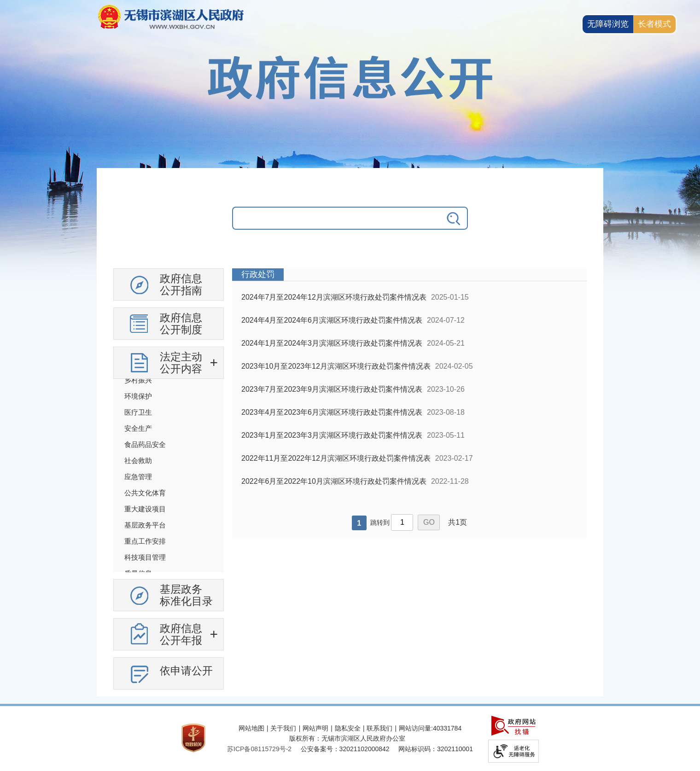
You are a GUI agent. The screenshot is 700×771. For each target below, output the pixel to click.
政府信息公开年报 (181, 634)
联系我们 (379, 728)
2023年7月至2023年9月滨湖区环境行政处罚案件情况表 (332, 389)
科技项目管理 (145, 557)
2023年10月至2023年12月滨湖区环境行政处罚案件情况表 (336, 366)
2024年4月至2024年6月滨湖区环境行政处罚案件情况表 (332, 320)
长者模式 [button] (654, 24)
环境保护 (138, 396)
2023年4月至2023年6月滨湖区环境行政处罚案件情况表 (332, 412)
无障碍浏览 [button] (608, 24)
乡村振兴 (138, 380)
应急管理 (138, 477)
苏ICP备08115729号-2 (259, 749)
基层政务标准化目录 (186, 595)
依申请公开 (186, 671)
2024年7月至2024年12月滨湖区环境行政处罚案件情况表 (334, 297)
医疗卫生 (138, 412)
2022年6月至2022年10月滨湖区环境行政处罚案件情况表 (334, 481)
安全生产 (138, 428)
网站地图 (251, 728)
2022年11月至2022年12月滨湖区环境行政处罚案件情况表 (336, 458)
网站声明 (315, 728)
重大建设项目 (145, 509)
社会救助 (138, 461)
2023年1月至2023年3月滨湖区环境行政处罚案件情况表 (332, 435)
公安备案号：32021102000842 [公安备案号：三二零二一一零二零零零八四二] (345, 749)
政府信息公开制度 (181, 324)
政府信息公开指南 (181, 284)
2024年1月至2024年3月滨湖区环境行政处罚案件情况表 (332, 343)
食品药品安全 (145, 444)
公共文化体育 (145, 493)
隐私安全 (348, 728)
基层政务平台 (145, 525)
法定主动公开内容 (181, 363)
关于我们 (283, 728)
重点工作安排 (145, 541)
